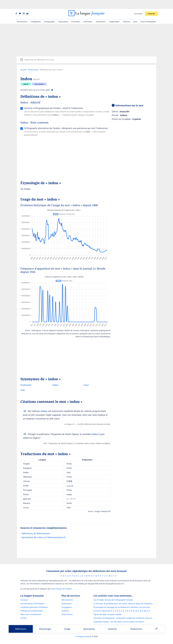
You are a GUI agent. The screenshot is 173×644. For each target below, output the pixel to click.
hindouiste (26, 381)
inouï (84, 381)
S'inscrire (151, 5)
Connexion (138, 5)
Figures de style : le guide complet (107, 612)
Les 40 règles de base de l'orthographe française (113, 597)
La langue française (83, 634)
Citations (127, 13)
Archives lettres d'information (32, 601)
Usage (67, 629)
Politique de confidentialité (31, 608)
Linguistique (114, 13)
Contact (24, 615)
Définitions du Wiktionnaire (36, 530)
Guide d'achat (67, 612)
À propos (24, 597)
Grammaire (101, 13)
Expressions (63, 13)
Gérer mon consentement (31, 612)
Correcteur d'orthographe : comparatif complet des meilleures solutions (123, 615)
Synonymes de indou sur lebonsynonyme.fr (44, 534)
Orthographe (49, 13)
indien (54, 381)
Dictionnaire (22, 13)
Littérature (88, 13)
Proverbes (76, 13)
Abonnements (67, 597)
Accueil (23, 62)
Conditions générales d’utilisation (34, 605)
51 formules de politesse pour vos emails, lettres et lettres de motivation (123, 601)
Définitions (21, 629)
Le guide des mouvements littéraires (108, 623)
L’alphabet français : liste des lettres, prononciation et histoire (119, 619)
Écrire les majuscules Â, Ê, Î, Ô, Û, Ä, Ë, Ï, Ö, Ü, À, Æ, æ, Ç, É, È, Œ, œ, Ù (122, 608)
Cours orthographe (148, 13)
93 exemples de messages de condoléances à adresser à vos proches (122, 605)
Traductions (136, 629)
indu (23, 386)
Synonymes (89, 629)
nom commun (39, 77)
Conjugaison (36, 13)
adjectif (26, 77)
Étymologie (45, 629)
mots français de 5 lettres (61, 586)
